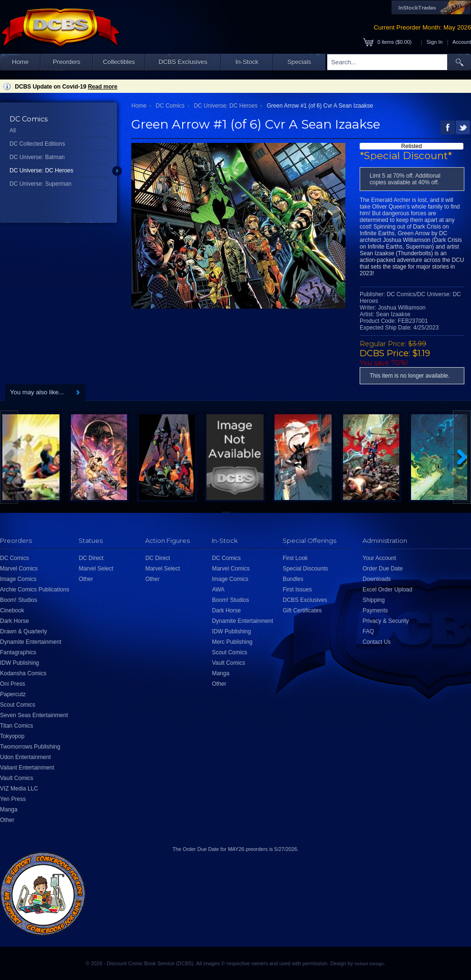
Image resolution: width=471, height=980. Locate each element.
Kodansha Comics (23, 673)
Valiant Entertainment (27, 768)
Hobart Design (369, 964)
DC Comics (170, 106)
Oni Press (13, 684)
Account (462, 42)
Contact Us (377, 642)
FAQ (368, 631)
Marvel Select (96, 569)
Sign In (435, 42)
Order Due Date (383, 569)
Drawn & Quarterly (24, 631)
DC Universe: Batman (37, 157)
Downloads (377, 579)
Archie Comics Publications (34, 590)
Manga (9, 810)
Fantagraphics (18, 652)
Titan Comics (17, 726)
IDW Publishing (20, 663)
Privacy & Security (386, 621)
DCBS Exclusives (183, 62)
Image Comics (18, 579)
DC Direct (91, 558)
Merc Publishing (232, 642)
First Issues (297, 590)
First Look (295, 558)
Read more (103, 87)
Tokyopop (12, 736)
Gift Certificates (302, 610)
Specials (299, 62)
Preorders (67, 62)
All (13, 130)
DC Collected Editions (37, 144)
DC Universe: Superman (40, 184)
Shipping (374, 600)
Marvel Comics (19, 569)
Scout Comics (18, 705)
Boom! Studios (19, 600)
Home (20, 62)
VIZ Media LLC (19, 789)
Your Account (379, 558)
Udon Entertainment (25, 757)
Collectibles (119, 62)
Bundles (293, 579)
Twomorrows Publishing (30, 747)
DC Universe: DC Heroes (41, 170)
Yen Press (13, 799)
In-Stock (247, 62)
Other (7, 820)
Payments (375, 610)
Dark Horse (15, 621)
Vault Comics (17, 778)
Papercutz (13, 694)
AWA (218, 590)
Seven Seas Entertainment (34, 715)
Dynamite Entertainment (31, 642)
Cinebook (12, 610)
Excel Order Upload (388, 590)
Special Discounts (305, 569)
